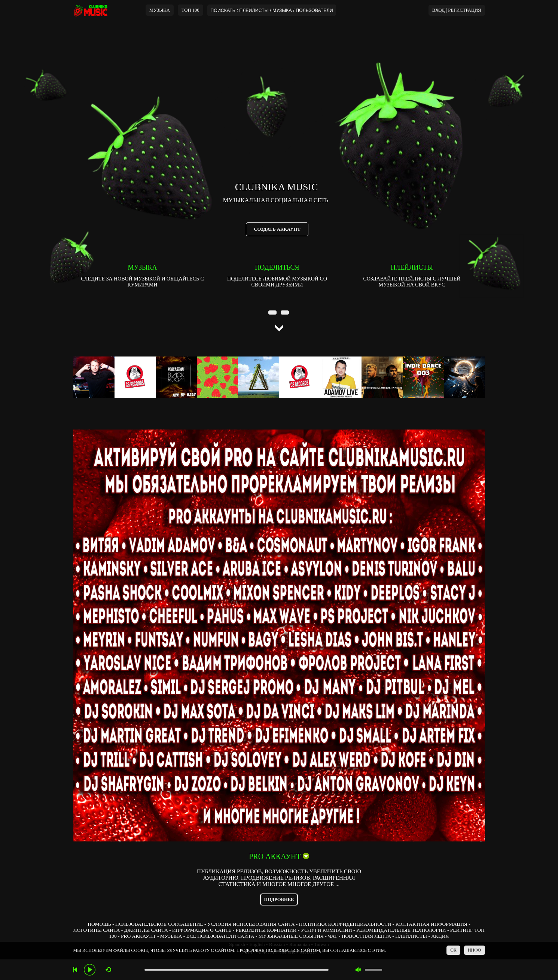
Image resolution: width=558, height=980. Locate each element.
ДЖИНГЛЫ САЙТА (146, 930)
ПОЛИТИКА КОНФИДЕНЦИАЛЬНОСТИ (345, 924)
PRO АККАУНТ (138, 936)
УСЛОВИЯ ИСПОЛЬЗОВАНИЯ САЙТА (251, 924)
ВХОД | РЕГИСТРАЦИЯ (457, 10)
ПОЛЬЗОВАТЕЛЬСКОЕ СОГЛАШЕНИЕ (159, 924)
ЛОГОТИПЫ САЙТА (97, 930)
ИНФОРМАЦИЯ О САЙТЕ (202, 930)
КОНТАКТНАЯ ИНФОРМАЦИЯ (431, 924)
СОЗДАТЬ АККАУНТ (277, 229)
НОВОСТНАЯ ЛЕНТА (366, 936)
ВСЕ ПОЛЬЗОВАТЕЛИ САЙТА (220, 936)
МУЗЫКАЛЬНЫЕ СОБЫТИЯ (291, 936)
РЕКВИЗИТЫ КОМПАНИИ (266, 930)
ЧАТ (333, 936)
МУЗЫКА (160, 10)
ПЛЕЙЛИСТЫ (411, 936)
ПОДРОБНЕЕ (279, 899)
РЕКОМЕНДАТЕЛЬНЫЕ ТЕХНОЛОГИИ (401, 930)
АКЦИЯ (440, 936)
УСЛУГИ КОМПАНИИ (327, 930)
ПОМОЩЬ (99, 924)
